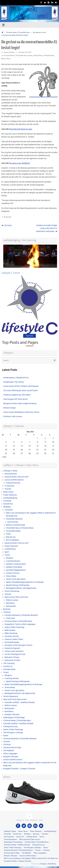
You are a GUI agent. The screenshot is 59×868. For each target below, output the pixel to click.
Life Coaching (9, 663)
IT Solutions (9, 486)
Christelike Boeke (13, 531)
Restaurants (11, 606)
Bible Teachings (11, 633)
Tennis (7, 555)
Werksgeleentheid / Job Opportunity (21, 588)
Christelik (7, 501)
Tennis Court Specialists (16, 579)
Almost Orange (9, 408)
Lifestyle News (49, 55)
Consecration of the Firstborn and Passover (21, 386)
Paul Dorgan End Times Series (15, 399)
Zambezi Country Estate (16, 564)
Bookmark (8, 217)
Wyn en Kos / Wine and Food (16, 597)
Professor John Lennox (13, 416)
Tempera (43, 864)
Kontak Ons (8, 504)
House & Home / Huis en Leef (16, 477)
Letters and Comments (14, 651)
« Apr (4, 457)
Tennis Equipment (11, 696)
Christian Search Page (12, 748)
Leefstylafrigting (10, 498)
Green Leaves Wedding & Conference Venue (21, 412)
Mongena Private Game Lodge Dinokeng (20, 404)
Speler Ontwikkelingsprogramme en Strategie (25, 582)
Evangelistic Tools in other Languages (20, 624)
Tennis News (11, 576)
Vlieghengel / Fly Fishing (13, 382)
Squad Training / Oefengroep (18, 585)
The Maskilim (9, 751)
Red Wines (10, 603)
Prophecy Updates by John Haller (17, 395)
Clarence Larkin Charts (14, 639)
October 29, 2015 (25, 52)
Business (7, 609)
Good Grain (10, 618)
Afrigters (10, 558)
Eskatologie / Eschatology (14, 717)
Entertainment (11, 474)
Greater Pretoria (13, 573)
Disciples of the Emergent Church (18, 645)
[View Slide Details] (30, 256)
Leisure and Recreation (14, 480)
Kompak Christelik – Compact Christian (19, 769)
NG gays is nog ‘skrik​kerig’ (20, 163)
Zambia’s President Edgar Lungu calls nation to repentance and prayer (47, 228)
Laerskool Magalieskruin (16, 570)
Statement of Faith (12, 660)
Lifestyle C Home (10, 471)
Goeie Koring (13, 522)
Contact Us (8, 666)
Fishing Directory (13, 483)
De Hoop (7, 225)
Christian (7, 612)
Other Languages (10, 754)
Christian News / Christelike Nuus (18, 32)
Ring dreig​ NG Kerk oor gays (21, 129)
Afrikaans (7, 507)
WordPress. (52, 864)
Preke (8, 534)
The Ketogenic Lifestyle (13, 733)
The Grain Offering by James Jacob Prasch (20, 391)
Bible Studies (10, 630)
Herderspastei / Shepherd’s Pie (16, 378)
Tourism (8, 489)
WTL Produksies (12, 540)
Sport (7, 552)
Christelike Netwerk (14, 519)
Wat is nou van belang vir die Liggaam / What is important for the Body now (31, 858)
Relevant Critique (12, 657)
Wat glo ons (11, 537)
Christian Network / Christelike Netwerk (21, 615)
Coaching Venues (13, 561)
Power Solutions (10, 495)
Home (30, 55)
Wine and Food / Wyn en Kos (15, 699)
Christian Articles (12, 636)
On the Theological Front (15, 654)
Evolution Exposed (12, 648)
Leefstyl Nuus (38, 55)
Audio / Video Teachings (14, 627)
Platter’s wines (12, 600)
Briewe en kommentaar (16, 525)
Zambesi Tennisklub (14, 567)
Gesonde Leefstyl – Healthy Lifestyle (20, 702)
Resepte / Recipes (12, 714)
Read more (29, 336)
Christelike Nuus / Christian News (20, 528)
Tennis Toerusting (12, 591)
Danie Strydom (9, 52)
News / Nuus (6, 59)
